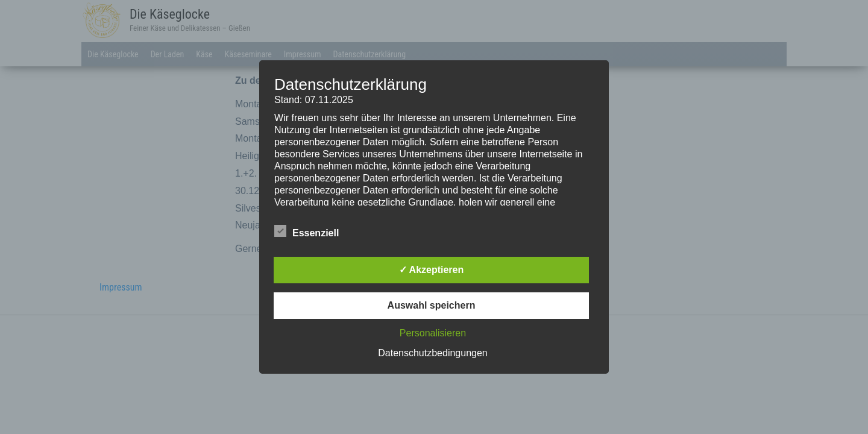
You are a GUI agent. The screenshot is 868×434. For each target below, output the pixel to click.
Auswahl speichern (432, 305)
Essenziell (307, 231)
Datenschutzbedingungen (432, 353)
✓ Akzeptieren (432, 270)
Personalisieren (433, 333)
